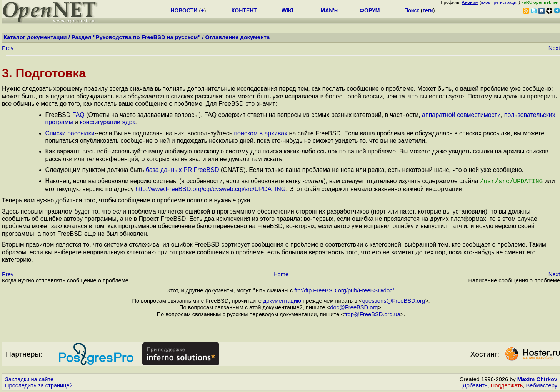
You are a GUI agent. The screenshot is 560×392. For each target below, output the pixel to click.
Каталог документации (35, 37)
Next (554, 48)
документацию (282, 300)
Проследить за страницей (39, 385)
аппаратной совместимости (461, 115)
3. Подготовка (44, 73)
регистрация (506, 2)
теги (428, 10)
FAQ (78, 115)
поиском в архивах (261, 133)
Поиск (412, 10)
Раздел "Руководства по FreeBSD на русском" (136, 37)
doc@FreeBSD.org (354, 307)
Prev (8, 48)
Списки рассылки (70, 133)
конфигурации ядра (108, 122)
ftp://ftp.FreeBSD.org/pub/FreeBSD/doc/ (344, 290)
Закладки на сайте (29, 379)
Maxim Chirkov (537, 379)
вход (486, 2)
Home (281, 274)
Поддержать (507, 385)
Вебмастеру (542, 385)
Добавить (475, 385)
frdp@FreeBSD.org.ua (372, 314)
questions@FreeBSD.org (394, 300)
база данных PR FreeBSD (182, 170)
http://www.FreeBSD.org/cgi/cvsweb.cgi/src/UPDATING (211, 188)
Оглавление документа (238, 37)
